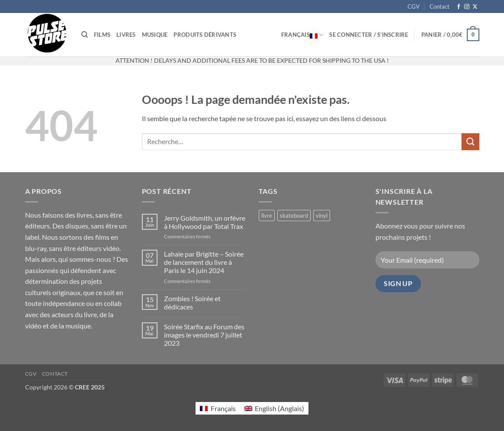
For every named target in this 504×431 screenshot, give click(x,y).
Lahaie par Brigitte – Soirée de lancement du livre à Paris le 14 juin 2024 (204, 262)
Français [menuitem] (223, 408)
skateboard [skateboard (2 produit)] (294, 215)
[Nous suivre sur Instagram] (467, 7)
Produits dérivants (205, 35)
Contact (440, 6)
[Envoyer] (470, 142)
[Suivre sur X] (475, 7)
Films (102, 35)
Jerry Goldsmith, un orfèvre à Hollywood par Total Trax (205, 222)
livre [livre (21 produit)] (267, 215)
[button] (369, 35)
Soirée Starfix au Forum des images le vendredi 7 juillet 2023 (204, 335)
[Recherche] (85, 35)
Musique (155, 35)
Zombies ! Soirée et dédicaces (192, 302)
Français (302, 35)
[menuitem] (218, 408)
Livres (126, 35)
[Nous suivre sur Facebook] (459, 7)
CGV (414, 6)
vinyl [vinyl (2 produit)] (322, 215)
